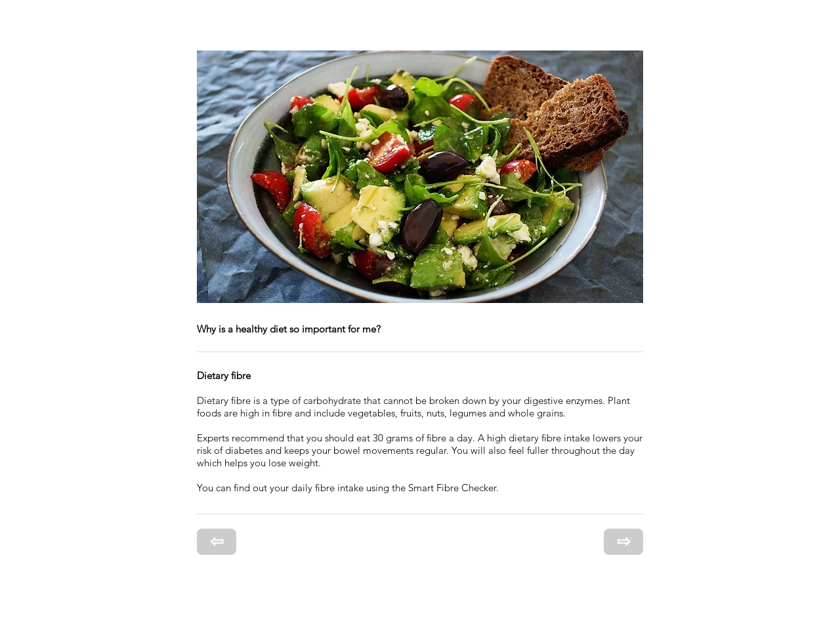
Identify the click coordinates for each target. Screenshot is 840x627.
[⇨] (623, 542)
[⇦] (217, 542)
